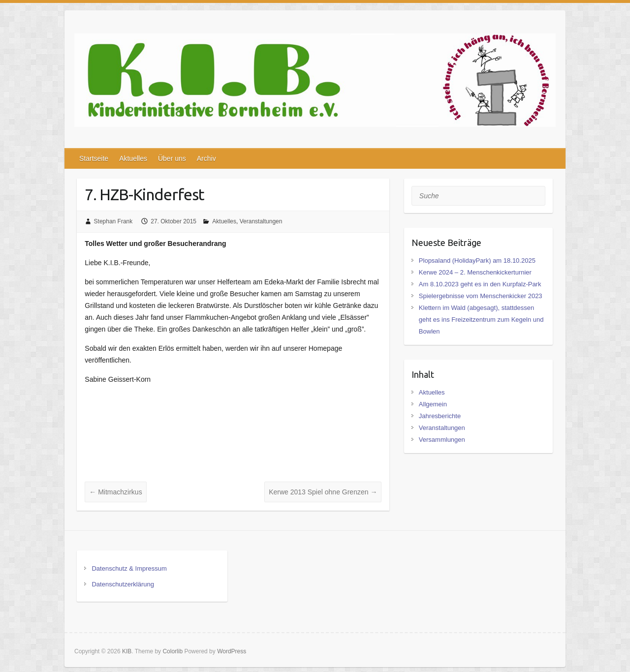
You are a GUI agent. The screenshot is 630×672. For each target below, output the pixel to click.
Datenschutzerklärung (123, 584)
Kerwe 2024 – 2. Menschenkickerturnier (475, 272)
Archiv (206, 158)
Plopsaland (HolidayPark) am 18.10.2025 (477, 260)
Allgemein (433, 404)
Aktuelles (133, 158)
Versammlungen (442, 440)
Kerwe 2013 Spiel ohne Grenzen (323, 492)
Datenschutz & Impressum (129, 568)
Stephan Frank (113, 221)
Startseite (94, 158)
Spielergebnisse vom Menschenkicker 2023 (481, 296)
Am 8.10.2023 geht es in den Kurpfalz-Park (480, 284)
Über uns (172, 158)
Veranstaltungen (261, 221)
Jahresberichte (440, 416)
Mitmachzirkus (115, 492)
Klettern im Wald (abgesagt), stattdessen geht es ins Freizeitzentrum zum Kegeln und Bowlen (481, 320)
